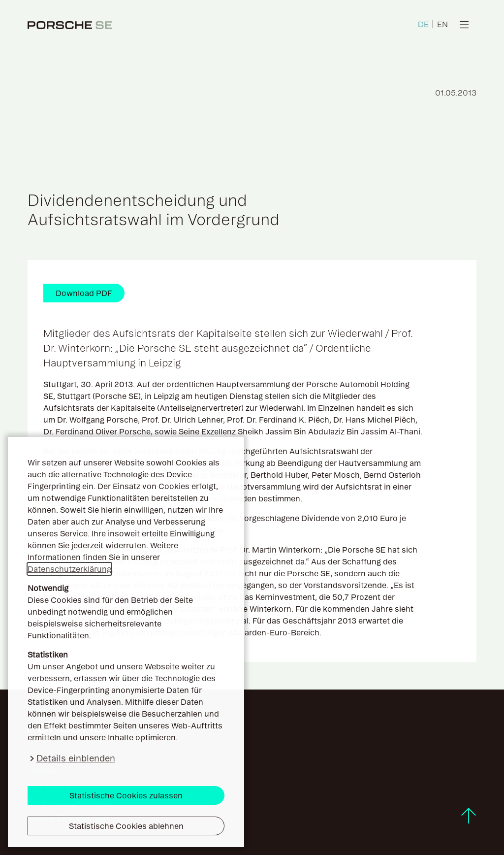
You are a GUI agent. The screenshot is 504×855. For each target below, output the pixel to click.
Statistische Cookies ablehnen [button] (126, 826)
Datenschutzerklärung (69, 569)
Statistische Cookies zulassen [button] (126, 795)
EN (442, 24)
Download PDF (84, 293)
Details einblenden (76, 758)
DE (423, 24)
